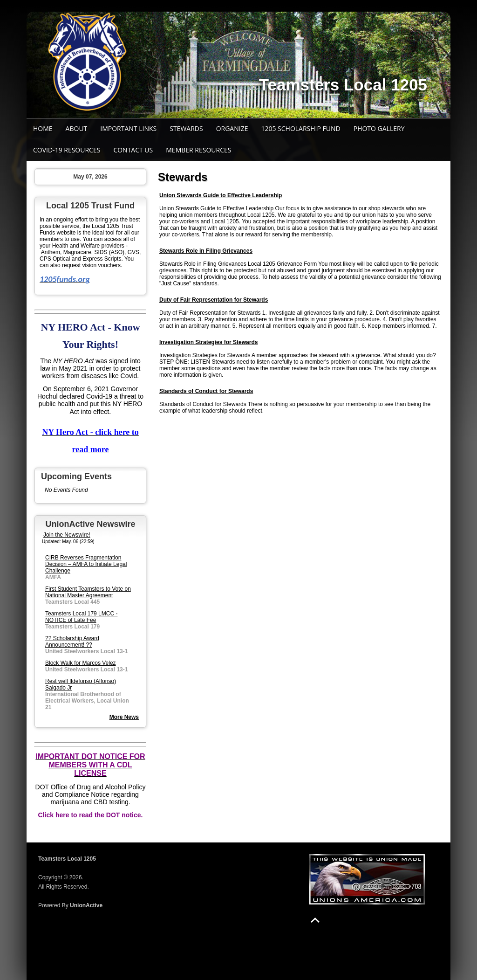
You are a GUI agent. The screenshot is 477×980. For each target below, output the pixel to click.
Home (43, 128)
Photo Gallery (379, 128)
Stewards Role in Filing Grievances (206, 251)
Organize (232, 128)
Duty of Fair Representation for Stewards (214, 300)
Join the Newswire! (67, 535)
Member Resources (198, 150)
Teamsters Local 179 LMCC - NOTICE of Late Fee (81, 617)
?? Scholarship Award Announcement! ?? (72, 642)
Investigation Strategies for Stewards (208, 342)
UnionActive (86, 905)
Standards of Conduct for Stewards (206, 391)
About (77, 128)
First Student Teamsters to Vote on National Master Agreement (88, 592)
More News (124, 717)
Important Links (128, 128)
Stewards (186, 128)
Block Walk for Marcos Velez (81, 663)
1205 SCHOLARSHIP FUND (300, 128)
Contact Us (133, 150)
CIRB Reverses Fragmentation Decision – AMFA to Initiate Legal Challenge (86, 564)
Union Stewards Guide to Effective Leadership (221, 195)
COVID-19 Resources (67, 150)
